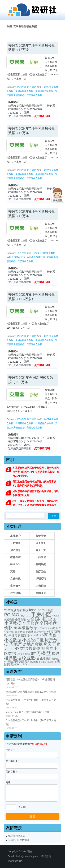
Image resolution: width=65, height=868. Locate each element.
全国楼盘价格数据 (44, 91)
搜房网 (35, 649)
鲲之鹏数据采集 (17, 836)
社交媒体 (15, 593)
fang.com (37, 610)
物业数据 (31, 658)
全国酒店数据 (44, 628)
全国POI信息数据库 (19, 840)
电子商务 (41, 543)
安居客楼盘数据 (34, 95)
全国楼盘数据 (25, 628)
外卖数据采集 (21, 636)
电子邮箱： (12, 761)
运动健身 (41, 593)
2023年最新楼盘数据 (45, 253)
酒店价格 (34, 662)
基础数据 (41, 564)
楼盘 (56, 654)
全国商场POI (23, 620)
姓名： (10, 750)
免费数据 (9, 620)
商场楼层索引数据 (36, 632)
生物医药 (41, 586)
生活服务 (15, 586)
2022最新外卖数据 (16, 610)
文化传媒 (15, 579)
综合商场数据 (16, 662)
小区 (35, 635)
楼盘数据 (13, 658)
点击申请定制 (42, 116)
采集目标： (12, 772)
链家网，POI (19, 664)
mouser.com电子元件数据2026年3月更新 (27, 712)
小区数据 (13, 640)
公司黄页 (15, 543)
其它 (13, 571)
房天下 (50, 644)
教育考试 (15, 557)
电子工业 (41, 550)
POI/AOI (21, 87)
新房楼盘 (41, 653)
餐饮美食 (41, 536)
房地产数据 (33, 644)
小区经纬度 (33, 640)
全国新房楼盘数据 (24, 91)
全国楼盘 (31, 623)
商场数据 (20, 632)
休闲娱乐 (55, 616)
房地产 (16, 644)
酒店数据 (42, 662)
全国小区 (39, 619)
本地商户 (15, 536)
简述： (10, 782)
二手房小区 (39, 615)
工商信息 (41, 557)
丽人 (23, 616)
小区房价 (48, 635)
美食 (27, 662)
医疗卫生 (41, 571)
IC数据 (49, 610)
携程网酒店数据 (23, 654)
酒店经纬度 (52, 662)
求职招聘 (41, 579)
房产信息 (32, 87)
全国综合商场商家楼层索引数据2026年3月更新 (31, 692)
